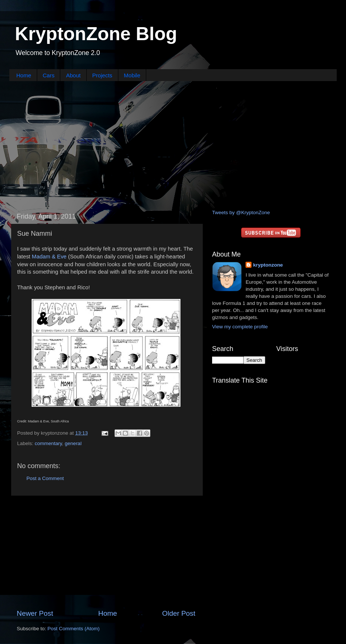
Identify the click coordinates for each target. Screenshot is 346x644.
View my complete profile (240, 327)
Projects (102, 75)
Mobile (132, 75)
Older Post (179, 613)
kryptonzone (268, 265)
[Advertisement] (173, 144)
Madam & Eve (49, 257)
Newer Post (35, 613)
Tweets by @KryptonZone (241, 212)
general (73, 443)
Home (24, 75)
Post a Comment (45, 478)
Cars (49, 75)
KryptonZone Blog (96, 34)
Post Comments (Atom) (74, 629)
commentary (48, 443)
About (73, 75)
